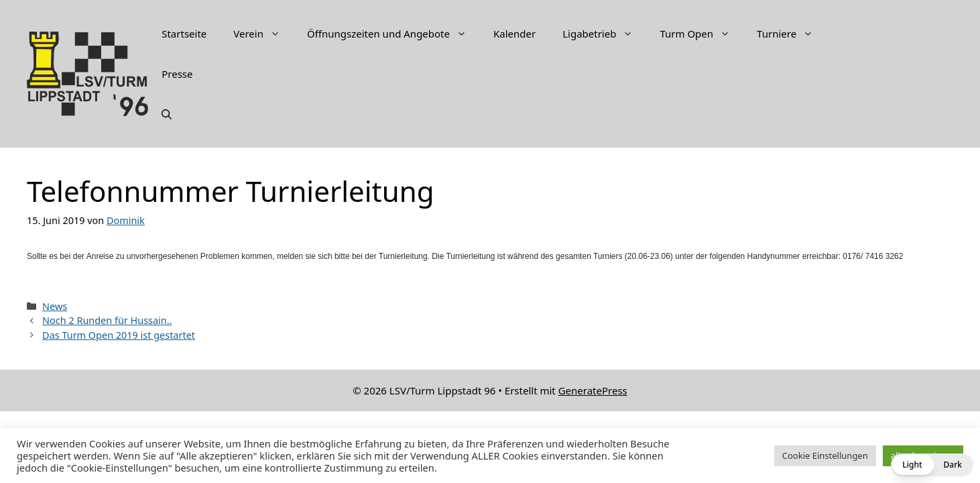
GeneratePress (593, 390)
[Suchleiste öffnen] (167, 114)
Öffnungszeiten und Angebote (393, 34)
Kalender (514, 34)
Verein (263, 34)
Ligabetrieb (604, 34)
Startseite (184, 34)
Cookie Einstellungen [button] (825, 455)
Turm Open (701, 34)
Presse (177, 74)
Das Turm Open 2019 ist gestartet (119, 335)
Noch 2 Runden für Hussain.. (107, 320)
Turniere (792, 34)
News (55, 306)
